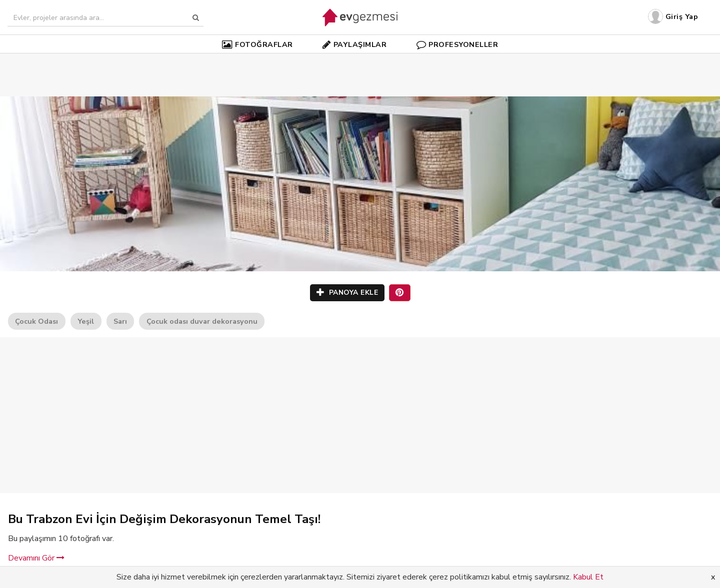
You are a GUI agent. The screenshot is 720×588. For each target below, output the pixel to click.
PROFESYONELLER (457, 44)
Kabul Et (588, 577)
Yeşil (86, 321)
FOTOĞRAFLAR (257, 44)
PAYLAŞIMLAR (354, 44)
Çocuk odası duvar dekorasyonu (202, 321)
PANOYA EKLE (347, 293)
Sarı (120, 321)
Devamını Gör (36, 558)
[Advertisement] (360, 60)
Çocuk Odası (36, 321)
